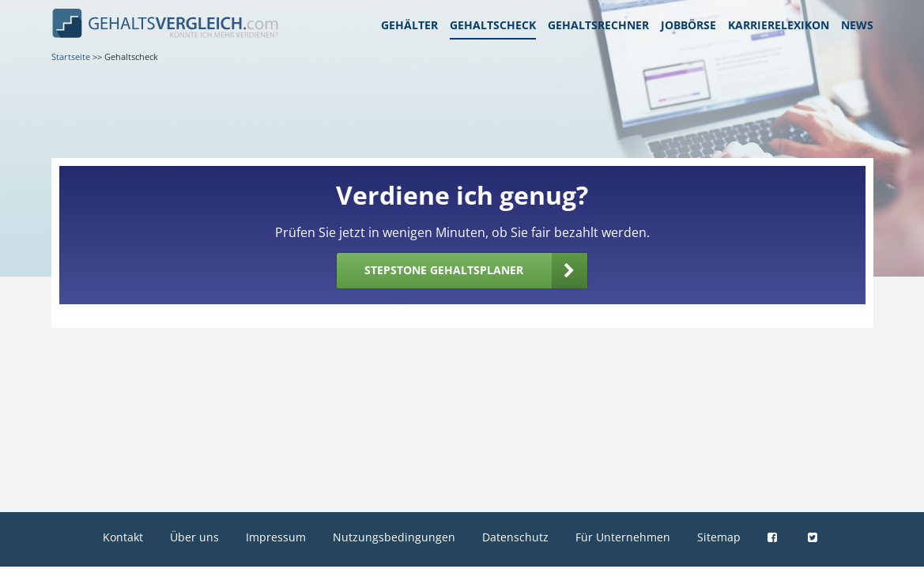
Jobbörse (688, 25)
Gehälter (409, 25)
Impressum (276, 537)
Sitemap (719, 537)
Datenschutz (515, 537)
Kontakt (123, 537)
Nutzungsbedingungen (394, 537)
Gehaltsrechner (598, 25)
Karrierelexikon (779, 25)
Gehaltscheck (493, 25)
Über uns (194, 537)
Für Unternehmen (623, 537)
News (857, 25)
